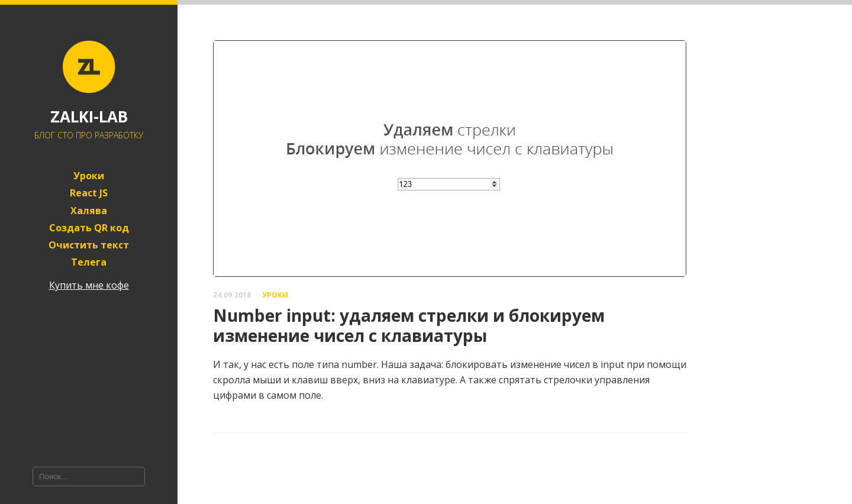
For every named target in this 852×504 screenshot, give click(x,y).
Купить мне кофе (89, 285)
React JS (89, 193)
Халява (89, 211)
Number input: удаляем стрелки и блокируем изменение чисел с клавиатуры (409, 325)
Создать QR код (89, 228)
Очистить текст (89, 245)
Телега (89, 262)
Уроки (89, 176)
